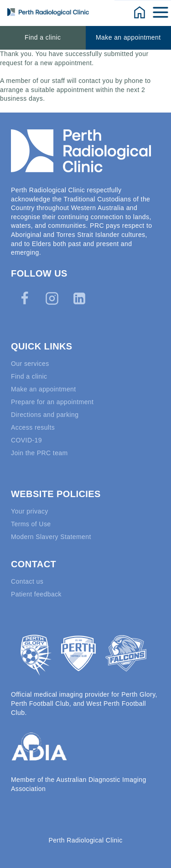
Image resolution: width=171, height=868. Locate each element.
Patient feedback (36, 594)
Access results (33, 427)
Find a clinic (43, 37)
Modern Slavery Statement (51, 537)
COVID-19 (26, 440)
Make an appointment (128, 37)
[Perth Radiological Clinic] (48, 12)
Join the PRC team (39, 453)
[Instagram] (52, 298)
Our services (30, 364)
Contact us (27, 581)
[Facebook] (25, 298)
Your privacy (30, 511)
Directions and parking (45, 415)
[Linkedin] (79, 298)
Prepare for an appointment (52, 402)
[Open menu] (161, 12)
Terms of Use (31, 524)
